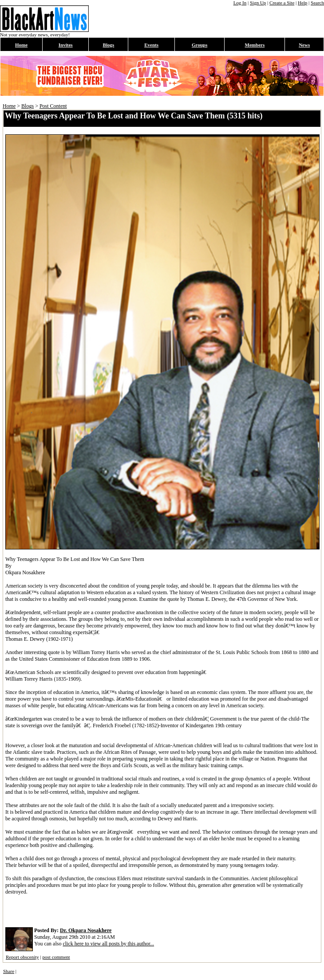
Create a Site (282, 3)
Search (317, 3)
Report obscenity (22, 957)
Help (302, 3)
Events (151, 45)
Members (255, 45)
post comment (56, 957)
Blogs (109, 45)
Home (21, 45)
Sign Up (258, 3)
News (304, 45)
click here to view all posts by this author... (108, 944)
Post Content (53, 106)
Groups (200, 45)
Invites (66, 45)
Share (9, 971)
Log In (240, 3)
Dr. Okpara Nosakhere (86, 930)
